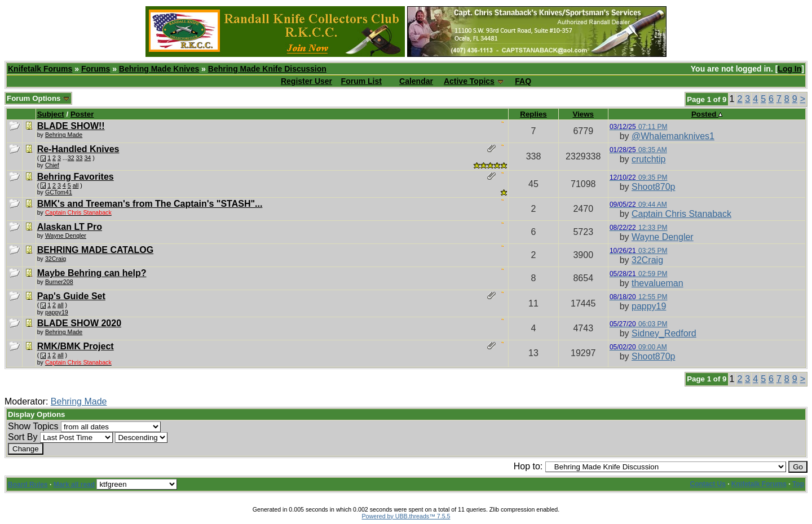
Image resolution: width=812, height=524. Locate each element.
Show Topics (33, 426)
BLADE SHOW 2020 (79, 323)
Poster (82, 114)
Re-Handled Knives (78, 149)
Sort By (23, 437)
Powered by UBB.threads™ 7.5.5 (406, 516)
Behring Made (79, 401)
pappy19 (649, 306)
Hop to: (528, 466)
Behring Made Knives (159, 69)
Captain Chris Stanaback (681, 214)
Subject (51, 114)
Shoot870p (653, 187)
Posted (707, 114)
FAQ (523, 81)
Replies (533, 114)
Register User (306, 81)
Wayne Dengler (66, 236)
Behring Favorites (76, 177)
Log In (789, 69)
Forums (96, 69)
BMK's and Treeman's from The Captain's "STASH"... (150, 204)
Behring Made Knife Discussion (267, 69)
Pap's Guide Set (71, 296)
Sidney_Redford (664, 333)
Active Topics (469, 81)
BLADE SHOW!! (71, 126)
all (76, 185)
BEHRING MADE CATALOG (96, 250)
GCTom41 (59, 192)
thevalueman (657, 283)
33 (80, 158)
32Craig (56, 259)
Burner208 (59, 282)
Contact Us (708, 484)
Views (583, 114)
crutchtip (648, 159)
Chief (52, 165)
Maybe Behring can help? (92, 273)
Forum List (361, 81)
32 (71, 158)
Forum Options (38, 98)
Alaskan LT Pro (70, 227)
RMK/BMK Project (76, 346)
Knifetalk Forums (40, 69)
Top (798, 484)
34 (87, 158)
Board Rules (28, 485)
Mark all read (74, 485)
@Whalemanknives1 (673, 136)
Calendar (416, 81)
